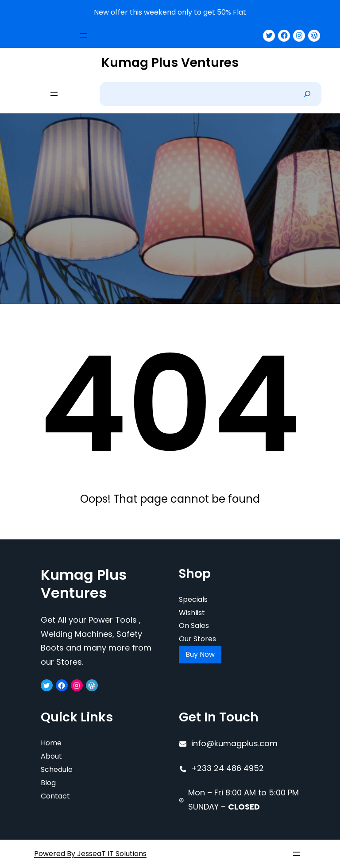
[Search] (307, 94)
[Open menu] (83, 35)
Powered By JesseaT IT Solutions (90, 854)
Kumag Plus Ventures (170, 63)
